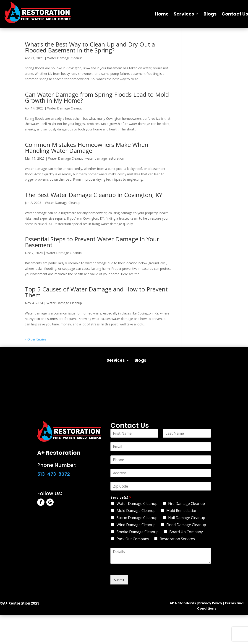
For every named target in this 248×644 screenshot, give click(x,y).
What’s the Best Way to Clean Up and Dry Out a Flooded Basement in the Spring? (90, 47)
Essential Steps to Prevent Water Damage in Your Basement (92, 242)
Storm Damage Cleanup (137, 518)
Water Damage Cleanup (65, 58)
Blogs (210, 14)
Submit (119, 580)
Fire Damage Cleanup (187, 504)
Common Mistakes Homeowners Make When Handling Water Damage (87, 148)
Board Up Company (186, 532)
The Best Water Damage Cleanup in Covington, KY (94, 195)
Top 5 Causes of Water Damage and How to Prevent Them (96, 292)
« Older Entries (36, 339)
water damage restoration (105, 158)
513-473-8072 (54, 474)
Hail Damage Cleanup (187, 518)
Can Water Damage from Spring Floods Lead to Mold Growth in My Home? (97, 97)
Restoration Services (177, 539)
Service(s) (121, 497)
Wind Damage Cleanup (136, 525)
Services (184, 14)
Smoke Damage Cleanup (138, 532)
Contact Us (235, 14)
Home (162, 14)
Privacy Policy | (211, 603)
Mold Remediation (182, 511)
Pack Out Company (133, 539)
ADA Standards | (184, 603)
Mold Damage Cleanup (136, 511)
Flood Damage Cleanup (186, 525)
